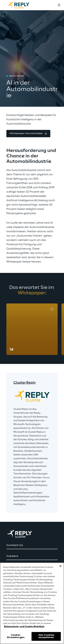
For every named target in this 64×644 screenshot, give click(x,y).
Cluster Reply (25, 383)
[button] (28, 134)
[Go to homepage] (21, 5)
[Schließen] (60, 566)
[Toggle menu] (59, 5)
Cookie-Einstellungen (16, 636)
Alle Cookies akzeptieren (46, 636)
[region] (32, 603)
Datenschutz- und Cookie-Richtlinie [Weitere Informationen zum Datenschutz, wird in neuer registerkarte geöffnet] (24, 627)
